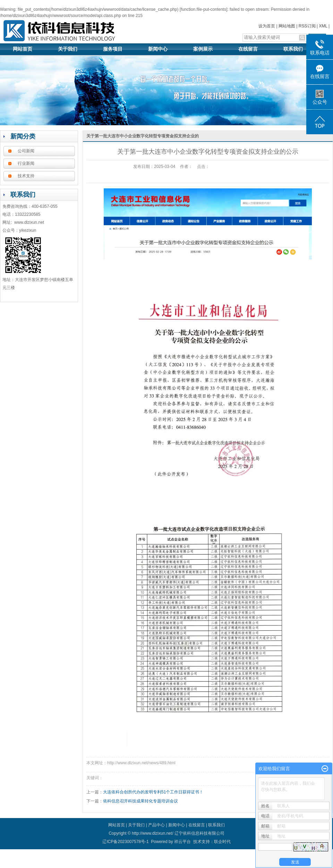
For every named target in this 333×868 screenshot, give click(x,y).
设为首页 (267, 26)
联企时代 (222, 842)
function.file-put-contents (203, 9)
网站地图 (287, 26)
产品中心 (156, 825)
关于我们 (68, 49)
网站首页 (23, 49)
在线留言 (248, 49)
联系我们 (293, 49)
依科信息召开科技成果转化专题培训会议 (140, 801)
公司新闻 (26, 151)
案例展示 (203, 49)
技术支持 (26, 176)
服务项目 (113, 49)
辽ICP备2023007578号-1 (125, 842)
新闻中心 (158, 49)
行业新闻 (26, 163)
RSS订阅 (307, 26)
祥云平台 (182, 842)
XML (323, 26)
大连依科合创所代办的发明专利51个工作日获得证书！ (153, 792)
